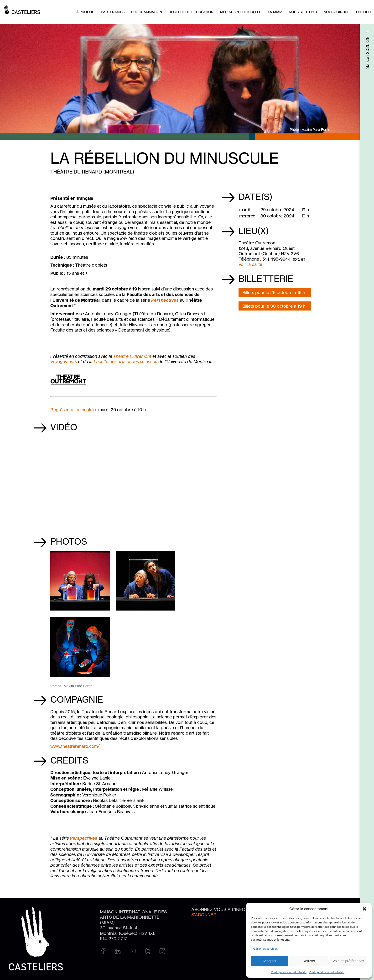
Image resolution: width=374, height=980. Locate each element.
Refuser (309, 961)
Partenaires (113, 12)
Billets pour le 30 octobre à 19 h (274, 306)
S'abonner (204, 915)
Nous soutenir (303, 12)
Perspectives (165, 300)
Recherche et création (191, 12)
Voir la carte (250, 264)
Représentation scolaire (74, 410)
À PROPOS (85, 12)
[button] (364, 909)
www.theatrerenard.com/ (75, 746)
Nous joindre (337, 12)
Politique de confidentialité (289, 972)
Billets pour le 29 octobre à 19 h (274, 292)
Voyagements (64, 361)
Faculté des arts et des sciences (125, 361)
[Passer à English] (363, 12)
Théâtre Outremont (132, 356)
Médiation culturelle (241, 12)
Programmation (147, 12)
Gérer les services (265, 949)
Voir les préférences (348, 961)
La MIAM (275, 12)
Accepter (269, 961)
